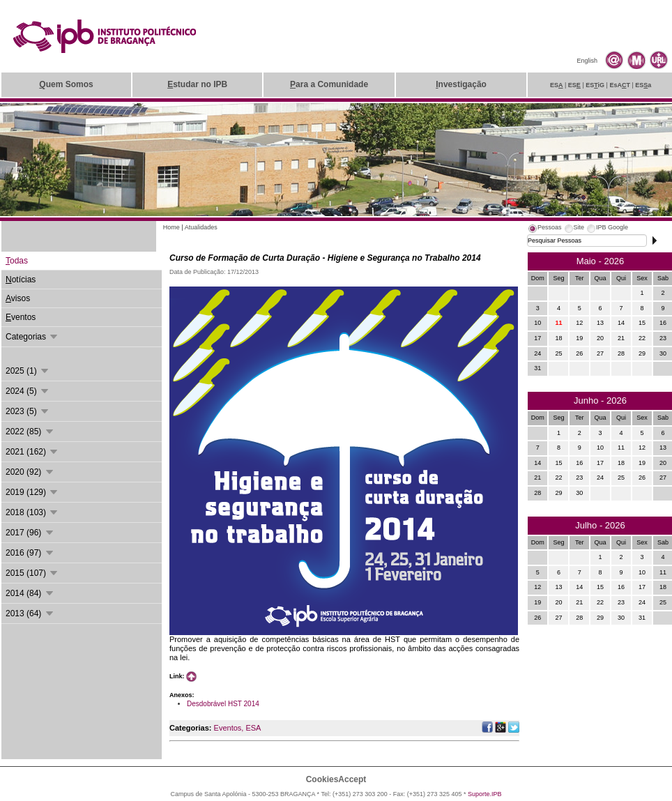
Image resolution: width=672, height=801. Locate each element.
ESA (253, 728)
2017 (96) (30, 533)
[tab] (544, 229)
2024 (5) (28, 391)
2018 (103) (32, 512)
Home (171, 227)
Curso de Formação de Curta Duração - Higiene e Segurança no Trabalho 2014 (325, 258)
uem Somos (66, 84)
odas (17, 261)
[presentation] (544, 229)
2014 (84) (30, 593)
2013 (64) (30, 613)
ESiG (595, 85)
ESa (643, 85)
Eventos (228, 728)
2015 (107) (32, 573)
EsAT (620, 85)
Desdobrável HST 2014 (223, 704)
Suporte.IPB (485, 794)
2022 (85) (30, 432)
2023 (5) (28, 411)
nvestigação (461, 84)
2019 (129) (32, 492)
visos (18, 298)
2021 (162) (32, 452)
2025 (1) (28, 371)
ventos (21, 317)
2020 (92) (30, 472)
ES (557, 85)
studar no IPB (197, 84)
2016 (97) (30, 553)
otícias (21, 280)
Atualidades (201, 227)
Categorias (32, 337)
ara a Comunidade (329, 84)
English (587, 61)
